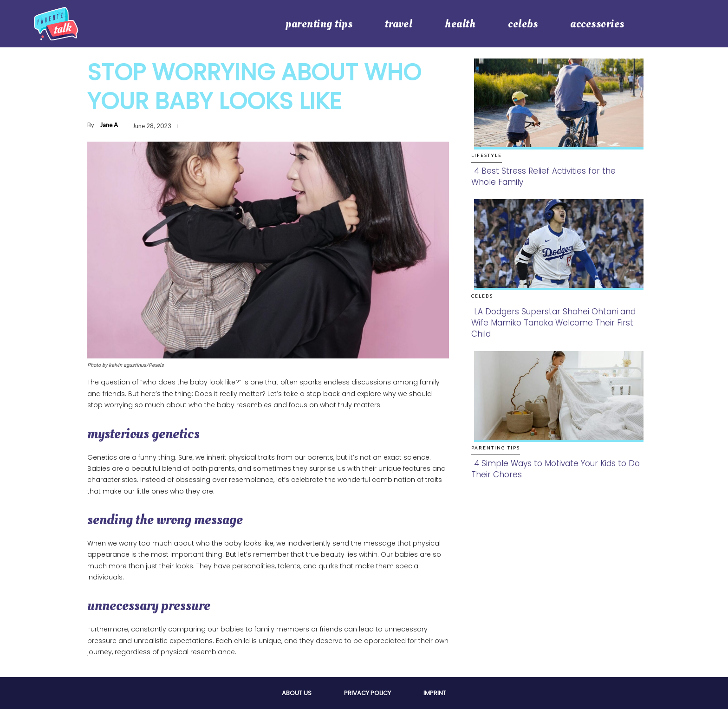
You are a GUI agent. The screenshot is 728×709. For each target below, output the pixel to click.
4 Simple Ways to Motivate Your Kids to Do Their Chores (556, 469)
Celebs (482, 296)
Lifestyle (487, 155)
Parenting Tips (496, 448)
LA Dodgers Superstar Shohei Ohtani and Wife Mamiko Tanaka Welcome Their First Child (553, 323)
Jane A (109, 125)
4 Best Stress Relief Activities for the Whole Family (543, 176)
